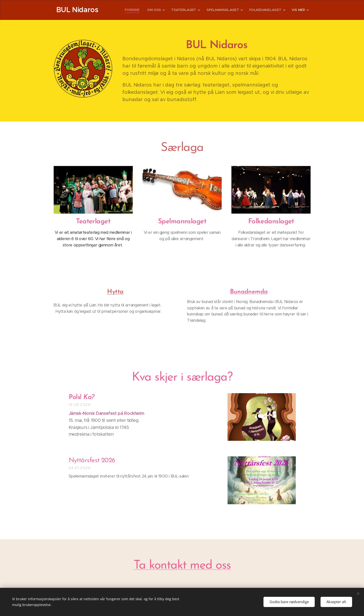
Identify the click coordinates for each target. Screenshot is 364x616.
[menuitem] (138, 10)
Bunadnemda (249, 292)
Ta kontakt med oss (182, 566)
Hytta (115, 292)
